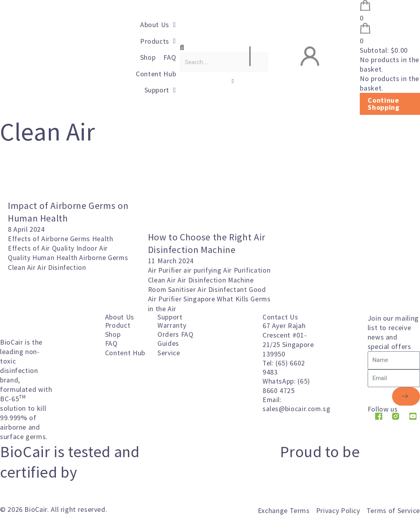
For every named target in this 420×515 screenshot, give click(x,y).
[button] (210, 48)
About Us (120, 317)
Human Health (56, 257)
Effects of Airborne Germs (51, 239)
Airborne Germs (104, 257)
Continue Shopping (383, 104)
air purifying (204, 270)
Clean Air (23, 267)
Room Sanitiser (201, 289)
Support (170, 317)
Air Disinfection (62, 267)
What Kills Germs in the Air (224, 308)
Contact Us (280, 317)
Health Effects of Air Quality (61, 243)
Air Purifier (166, 270)
